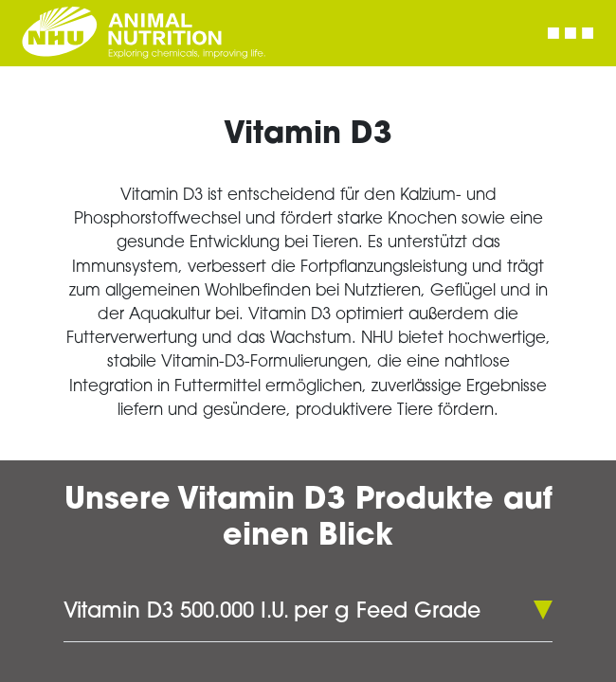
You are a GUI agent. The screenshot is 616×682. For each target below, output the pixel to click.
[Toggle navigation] (571, 33)
